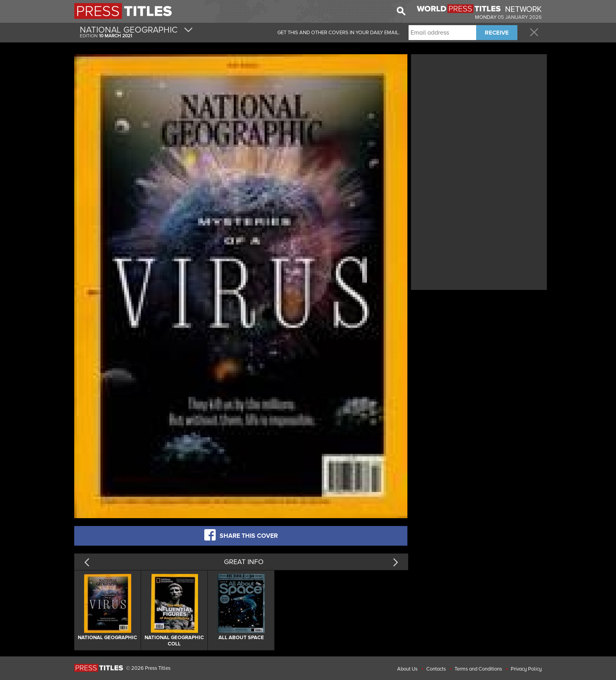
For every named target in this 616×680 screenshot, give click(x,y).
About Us (407, 669)
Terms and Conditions (478, 669)
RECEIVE (497, 33)
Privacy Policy (526, 669)
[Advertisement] (479, 111)
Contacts (436, 669)
